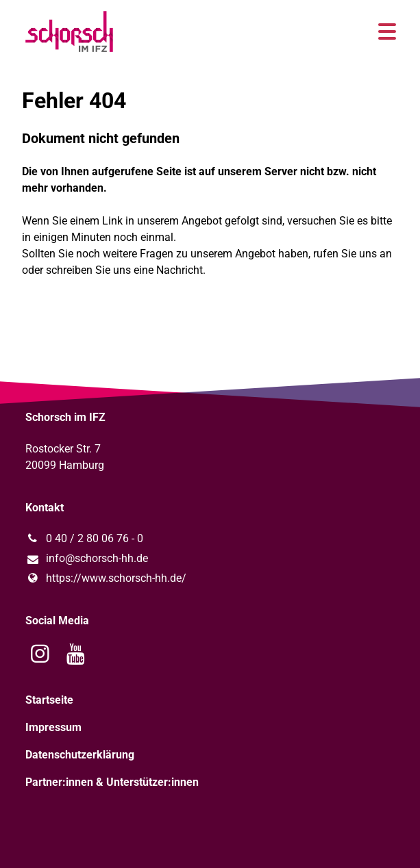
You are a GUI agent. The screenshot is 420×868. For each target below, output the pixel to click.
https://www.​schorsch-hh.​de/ (106, 578)
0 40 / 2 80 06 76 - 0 (84, 539)
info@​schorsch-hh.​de (87, 559)
